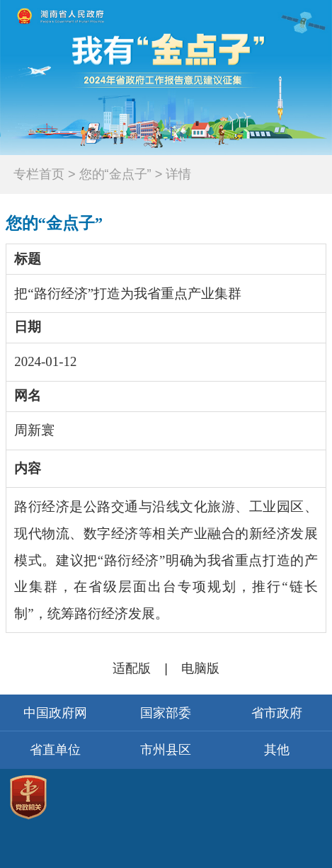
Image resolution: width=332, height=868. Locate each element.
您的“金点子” (55, 223)
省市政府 (277, 713)
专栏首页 (39, 174)
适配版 (132, 668)
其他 (277, 750)
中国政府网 (55, 713)
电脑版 (200, 668)
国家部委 (166, 713)
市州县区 (166, 750)
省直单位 (55, 750)
